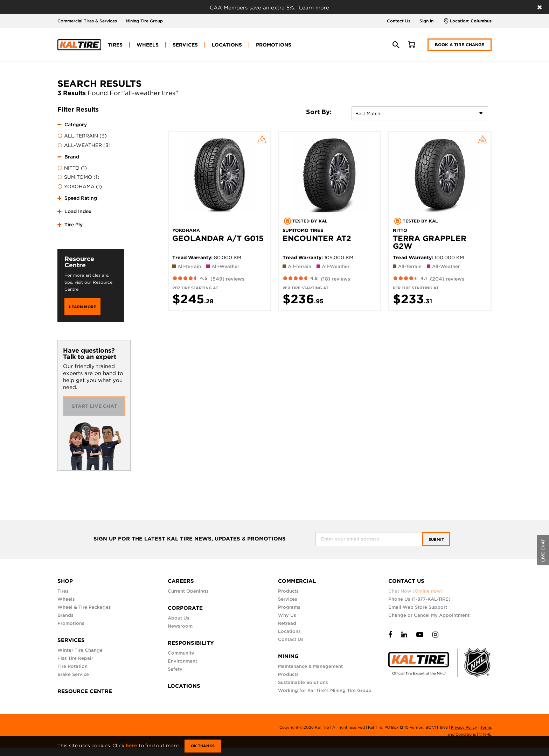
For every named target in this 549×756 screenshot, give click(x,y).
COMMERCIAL (297, 581)
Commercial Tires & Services (87, 21)
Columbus (481, 21)
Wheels (66, 599)
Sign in (426, 21)
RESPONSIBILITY (191, 643)
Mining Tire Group (144, 21)
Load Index (78, 211)
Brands (65, 615)
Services (288, 599)
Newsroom (180, 626)
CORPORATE (185, 608)
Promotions (71, 623)
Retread (287, 623)
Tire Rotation (72, 666)
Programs (289, 607)
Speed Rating (81, 198)
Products (288, 591)
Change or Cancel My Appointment (429, 615)
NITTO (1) (72, 168)
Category (76, 125)
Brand (72, 157)
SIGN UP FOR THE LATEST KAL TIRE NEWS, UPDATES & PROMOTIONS (190, 539)
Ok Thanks (203, 746)
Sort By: (319, 112)
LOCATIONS (184, 686)
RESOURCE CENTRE (85, 691)
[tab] (91, 134)
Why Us (287, 615)
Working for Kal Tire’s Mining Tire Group (325, 690)
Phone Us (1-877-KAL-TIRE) (419, 599)
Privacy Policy (464, 727)
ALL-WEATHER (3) (84, 146)
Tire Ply (74, 225)
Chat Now (416, 591)
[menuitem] (115, 45)
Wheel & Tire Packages (84, 607)
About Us (179, 618)
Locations (289, 631)
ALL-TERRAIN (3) (82, 136)
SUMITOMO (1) (78, 177)
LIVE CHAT (543, 550)
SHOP (65, 581)
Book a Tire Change (460, 45)
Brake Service (73, 674)
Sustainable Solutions (303, 682)
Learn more (314, 8)
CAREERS (181, 581)
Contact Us (399, 21)
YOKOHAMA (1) (80, 187)
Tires (63, 591)
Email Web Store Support (418, 607)
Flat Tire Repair (75, 658)
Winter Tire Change (80, 650)
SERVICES (71, 640)
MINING (288, 656)
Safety (175, 669)
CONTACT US (406, 581)
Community (181, 653)
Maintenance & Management (310, 666)
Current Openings (188, 591)
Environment (182, 661)
